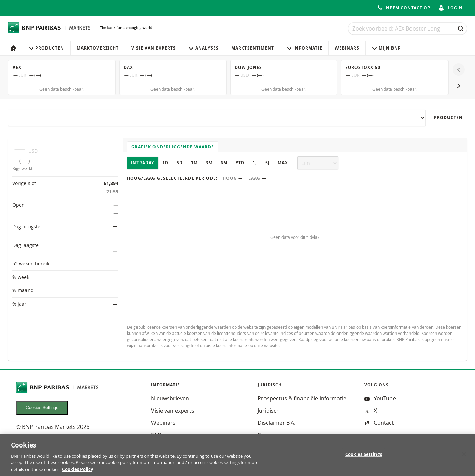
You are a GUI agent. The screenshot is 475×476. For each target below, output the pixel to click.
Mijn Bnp (386, 48)
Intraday (143, 163)
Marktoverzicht (98, 48)
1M (194, 163)
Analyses (204, 48)
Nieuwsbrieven (170, 398)
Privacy (267, 435)
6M (224, 163)
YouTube (380, 398)
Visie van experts (154, 48)
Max (283, 163)
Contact (379, 423)
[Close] (464, 459)
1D (165, 163)
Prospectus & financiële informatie (302, 398)
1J (255, 163)
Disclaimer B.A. (277, 423)
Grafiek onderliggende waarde (173, 147)
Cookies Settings (42, 408)
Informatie (304, 48)
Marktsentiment (253, 48)
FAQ (156, 435)
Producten (46, 48)
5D (180, 163)
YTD (240, 163)
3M (209, 163)
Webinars (347, 48)
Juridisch (269, 411)
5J (267, 163)
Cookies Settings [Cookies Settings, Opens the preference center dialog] (364, 459)
